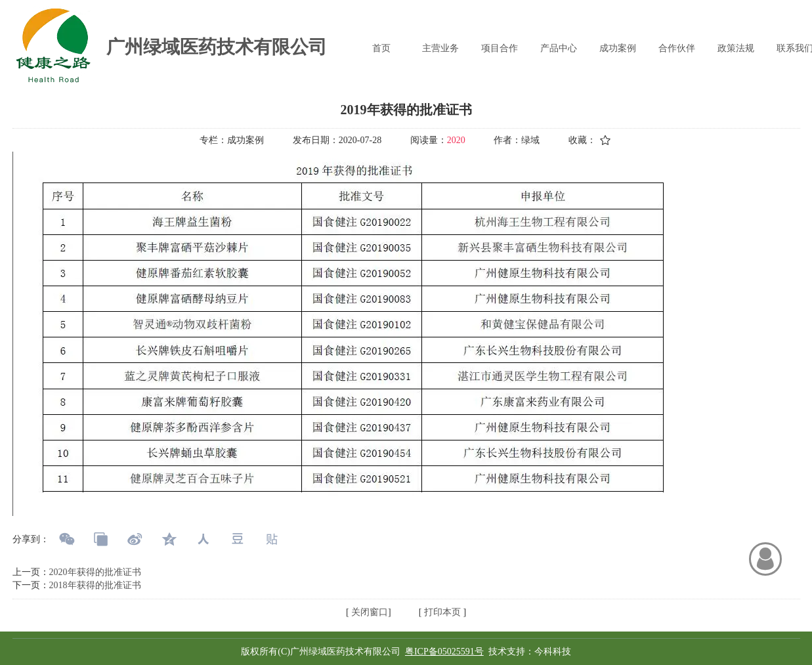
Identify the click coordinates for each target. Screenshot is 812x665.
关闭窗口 (369, 612)
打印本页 (441, 612)
